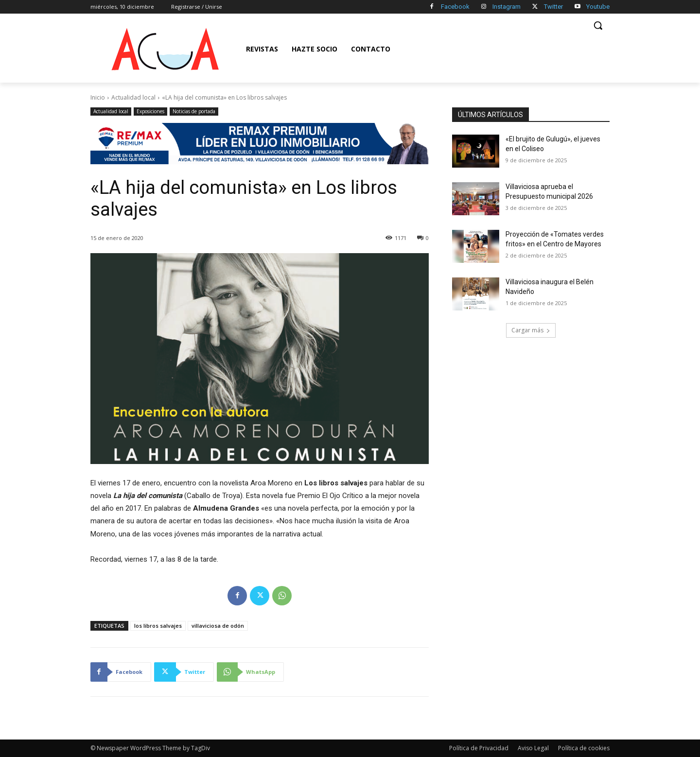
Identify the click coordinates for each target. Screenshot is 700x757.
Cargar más (531, 330)
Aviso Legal (533, 748)
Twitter (553, 7)
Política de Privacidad (479, 748)
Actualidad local (133, 97)
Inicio (98, 97)
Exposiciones (150, 112)
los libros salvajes (158, 626)
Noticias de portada (194, 112)
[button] (598, 25)
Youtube (598, 7)
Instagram (507, 7)
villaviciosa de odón (218, 626)
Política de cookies (584, 748)
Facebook (455, 7)
